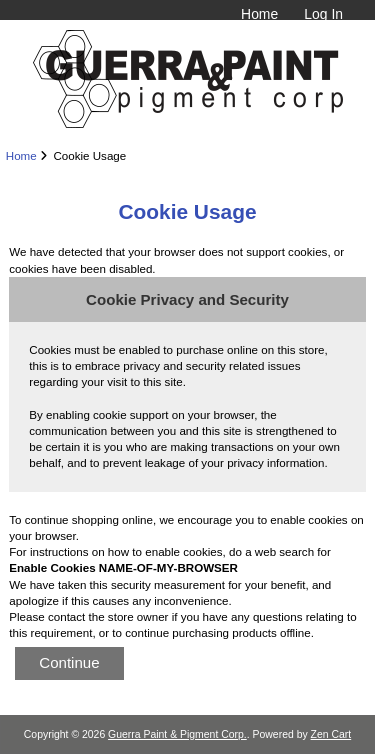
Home (259, 14)
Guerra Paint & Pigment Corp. (177, 734)
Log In (323, 14)
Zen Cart (331, 734)
